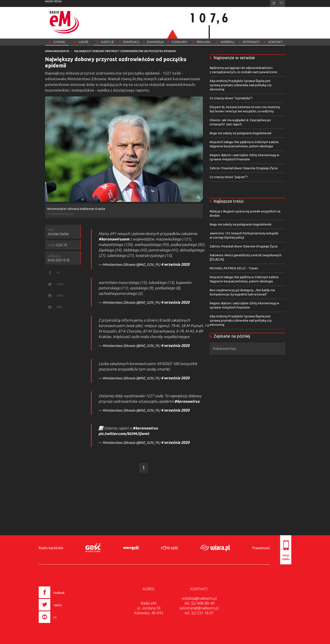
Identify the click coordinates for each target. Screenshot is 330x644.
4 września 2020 (175, 264)
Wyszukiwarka (281, 3)
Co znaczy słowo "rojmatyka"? (231, 98)
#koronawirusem (114, 239)
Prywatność (261, 548)
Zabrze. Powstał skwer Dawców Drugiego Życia (244, 168)
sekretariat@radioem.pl (199, 608)
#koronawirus (187, 401)
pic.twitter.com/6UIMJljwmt (124, 433)
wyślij (59, 307)
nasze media (53, 1)
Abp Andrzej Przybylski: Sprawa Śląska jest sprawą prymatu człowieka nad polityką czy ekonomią (241, 85)
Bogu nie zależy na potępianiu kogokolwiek (241, 133)
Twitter (61, 284)
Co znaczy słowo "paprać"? (229, 177)
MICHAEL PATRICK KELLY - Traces (234, 268)
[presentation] (61, 624)
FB (58, 273)
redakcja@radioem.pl (199, 598)
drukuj (60, 295)
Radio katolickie (51, 548)
